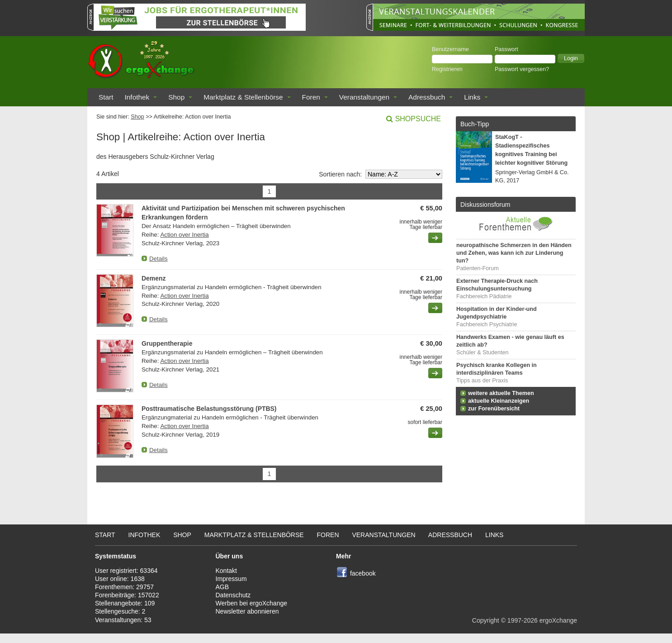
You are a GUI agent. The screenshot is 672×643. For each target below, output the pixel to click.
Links (472, 97)
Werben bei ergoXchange (252, 603)
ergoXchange (558, 620)
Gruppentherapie (167, 343)
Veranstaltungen (364, 97)
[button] (571, 58)
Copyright (486, 620)
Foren (311, 97)
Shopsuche (418, 119)
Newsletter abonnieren (247, 611)
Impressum (231, 579)
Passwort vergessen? (522, 69)
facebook (363, 573)
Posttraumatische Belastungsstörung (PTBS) (209, 409)
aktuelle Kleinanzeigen (499, 401)
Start (106, 97)
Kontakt (226, 571)
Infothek (137, 97)
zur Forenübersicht (494, 409)
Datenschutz (233, 595)
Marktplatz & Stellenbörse (243, 97)
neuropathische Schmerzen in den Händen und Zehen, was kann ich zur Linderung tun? (514, 253)
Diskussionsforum (485, 205)
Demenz (154, 278)
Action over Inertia (184, 235)
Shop (176, 97)
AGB (222, 587)
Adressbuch (427, 97)
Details (159, 259)
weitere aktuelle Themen (501, 393)
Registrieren (447, 69)
